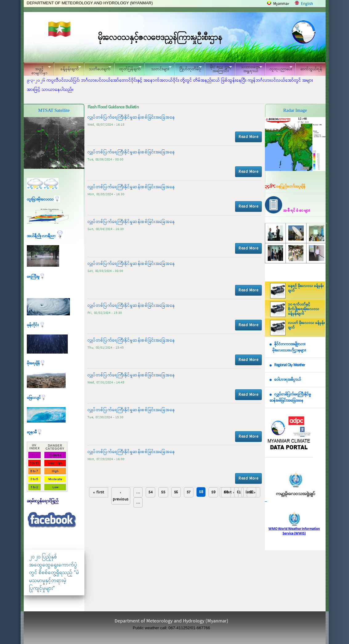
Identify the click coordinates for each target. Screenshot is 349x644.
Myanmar (281, 4)
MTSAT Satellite (54, 110)
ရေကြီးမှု (36, 277)
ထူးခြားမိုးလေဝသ (43, 199)
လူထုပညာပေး (279, 68)
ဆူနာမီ (35, 432)
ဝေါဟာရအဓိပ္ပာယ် (288, 380)
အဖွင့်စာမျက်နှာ (37, 70)
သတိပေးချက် (98, 68)
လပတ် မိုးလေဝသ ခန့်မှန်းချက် (306, 325)
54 (150, 492)
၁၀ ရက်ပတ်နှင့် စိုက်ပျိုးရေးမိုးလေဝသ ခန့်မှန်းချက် (304, 309)
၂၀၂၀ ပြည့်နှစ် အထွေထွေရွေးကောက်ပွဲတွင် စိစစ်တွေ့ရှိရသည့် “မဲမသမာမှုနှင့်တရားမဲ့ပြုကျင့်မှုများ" (54, 572)
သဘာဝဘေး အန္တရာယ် (249, 69)
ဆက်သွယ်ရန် (311, 69)
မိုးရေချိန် (36, 363)
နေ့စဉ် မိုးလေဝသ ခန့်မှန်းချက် (306, 288)
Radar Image (295, 110)
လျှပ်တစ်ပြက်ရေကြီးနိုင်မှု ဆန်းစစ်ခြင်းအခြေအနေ (290, 398)
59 (213, 492)
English (307, 4)
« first (99, 492)
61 (239, 492)
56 (176, 492)
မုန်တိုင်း (36, 325)
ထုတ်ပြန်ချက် (128, 68)
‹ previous (121, 496)
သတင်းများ (158, 68)
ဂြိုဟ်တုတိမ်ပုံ (188, 68)
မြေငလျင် (37, 398)
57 (189, 492)
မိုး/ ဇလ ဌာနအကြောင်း (218, 69)
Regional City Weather (290, 365)
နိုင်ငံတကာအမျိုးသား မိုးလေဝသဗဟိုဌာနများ (288, 347)
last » (251, 492)
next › (229, 492)
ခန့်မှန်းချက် (67, 68)
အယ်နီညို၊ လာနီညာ (46, 236)
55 (163, 492)
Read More (248, 137)
